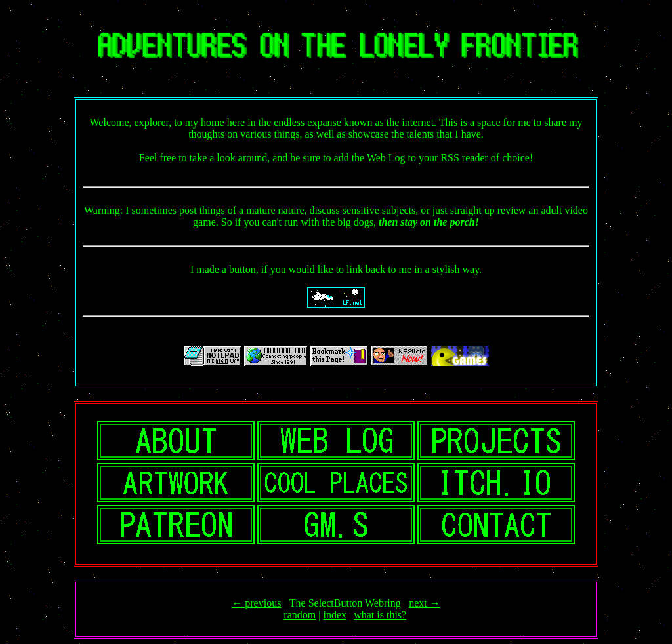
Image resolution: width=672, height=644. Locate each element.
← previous (256, 603)
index (335, 615)
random (300, 615)
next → (425, 603)
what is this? (380, 615)
